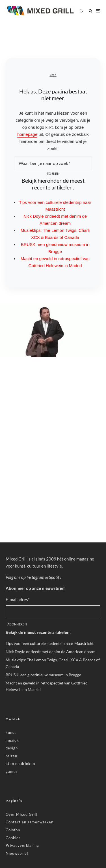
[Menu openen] (98, 11)
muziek (12, 740)
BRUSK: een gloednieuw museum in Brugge (43, 675)
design (12, 748)
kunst (11, 732)
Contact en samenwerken (30, 822)
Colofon (13, 830)
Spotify (55, 577)
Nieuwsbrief (17, 853)
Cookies (13, 838)
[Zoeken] (90, 11)
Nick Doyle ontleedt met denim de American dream (51, 652)
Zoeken (53, 174)
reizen (11, 756)
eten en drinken (20, 764)
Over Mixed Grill (21, 814)
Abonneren (17, 624)
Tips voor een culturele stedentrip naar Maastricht (50, 643)
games (12, 771)
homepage (27, 134)
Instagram (35, 577)
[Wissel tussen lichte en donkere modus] (81, 11)
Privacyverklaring (22, 845)
